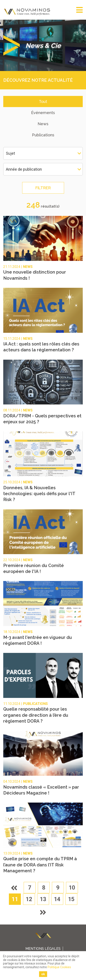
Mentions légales (43, 949)
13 (43, 899)
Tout (43, 101)
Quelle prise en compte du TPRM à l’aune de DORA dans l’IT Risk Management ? (40, 865)
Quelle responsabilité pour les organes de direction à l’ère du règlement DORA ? (36, 715)
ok (43, 974)
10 (72, 888)
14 (57, 899)
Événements (43, 113)
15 (71, 899)
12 (29, 899)
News (43, 124)
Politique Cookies (59, 967)
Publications (43, 135)
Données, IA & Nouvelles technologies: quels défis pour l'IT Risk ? (39, 494)
